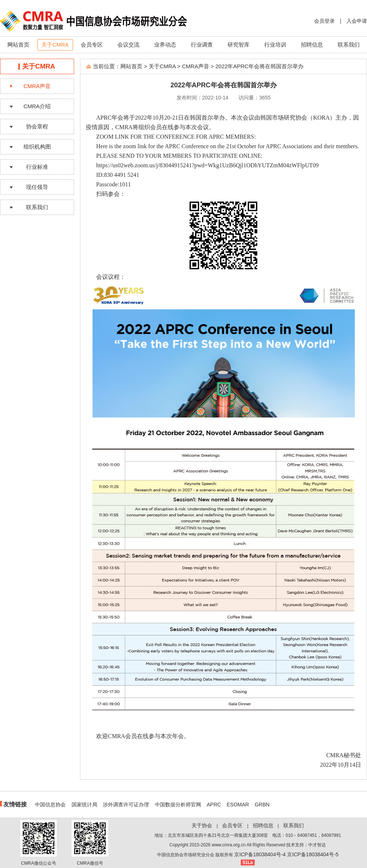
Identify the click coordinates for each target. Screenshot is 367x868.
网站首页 (18, 45)
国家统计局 (84, 805)
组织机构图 (37, 147)
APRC (214, 805)
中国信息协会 (50, 805)
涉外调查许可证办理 (126, 805)
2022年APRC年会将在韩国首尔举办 (259, 66)
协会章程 (37, 126)
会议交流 (128, 45)
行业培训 (275, 45)
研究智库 (239, 45)
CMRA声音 (37, 86)
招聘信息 (312, 45)
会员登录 (324, 21)
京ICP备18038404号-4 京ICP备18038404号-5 (286, 854)
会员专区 (92, 45)
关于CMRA (55, 45)
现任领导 (37, 187)
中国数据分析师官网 (178, 805)
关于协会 (202, 825)
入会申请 (357, 21)
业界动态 (165, 45)
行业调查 (202, 45)
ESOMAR (238, 805)
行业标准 (37, 167)
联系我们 (349, 45)
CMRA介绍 (37, 106)
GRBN (262, 805)
